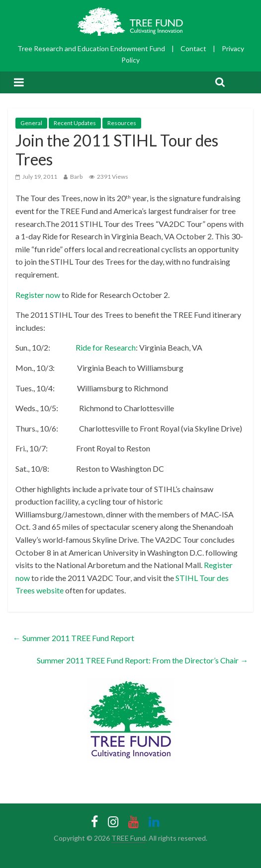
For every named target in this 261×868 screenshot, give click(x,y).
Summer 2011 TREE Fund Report (74, 638)
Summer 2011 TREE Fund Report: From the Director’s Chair (142, 660)
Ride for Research (105, 347)
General (31, 123)
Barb (76, 177)
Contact (193, 48)
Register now (38, 295)
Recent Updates (75, 123)
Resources (122, 123)
